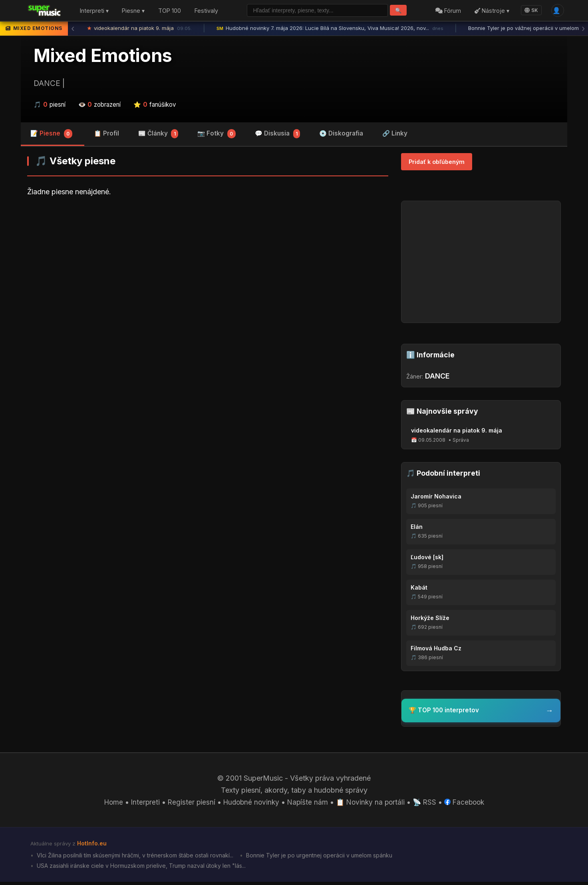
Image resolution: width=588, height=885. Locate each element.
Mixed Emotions (103, 57)
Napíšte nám (308, 804)
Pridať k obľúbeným (437, 163)
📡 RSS (428, 804)
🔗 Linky (395, 135)
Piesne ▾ (133, 11)
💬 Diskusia (278, 136)
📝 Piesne (51, 136)
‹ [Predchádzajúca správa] (73, 30)
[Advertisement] (208, 267)
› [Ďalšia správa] (583, 30)
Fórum (447, 11)
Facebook (469, 804)
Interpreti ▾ (94, 11)
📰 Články (158, 136)
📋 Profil (106, 135)
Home (108, 804)
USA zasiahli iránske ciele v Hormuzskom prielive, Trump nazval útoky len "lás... (144, 869)
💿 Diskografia (341, 135)
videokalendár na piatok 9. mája (140, 30)
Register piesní (188, 804)
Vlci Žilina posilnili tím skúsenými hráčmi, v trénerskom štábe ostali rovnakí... (139, 858)
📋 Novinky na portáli (372, 804)
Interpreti (141, 804)
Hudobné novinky (249, 804)
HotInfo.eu (93, 845)
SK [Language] (530, 11)
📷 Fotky (217, 136)
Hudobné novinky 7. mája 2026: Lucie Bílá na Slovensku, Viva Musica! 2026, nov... (330, 30)
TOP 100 (170, 11)
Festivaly (206, 11)
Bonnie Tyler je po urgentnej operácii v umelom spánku (329, 858)
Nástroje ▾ (490, 11)
